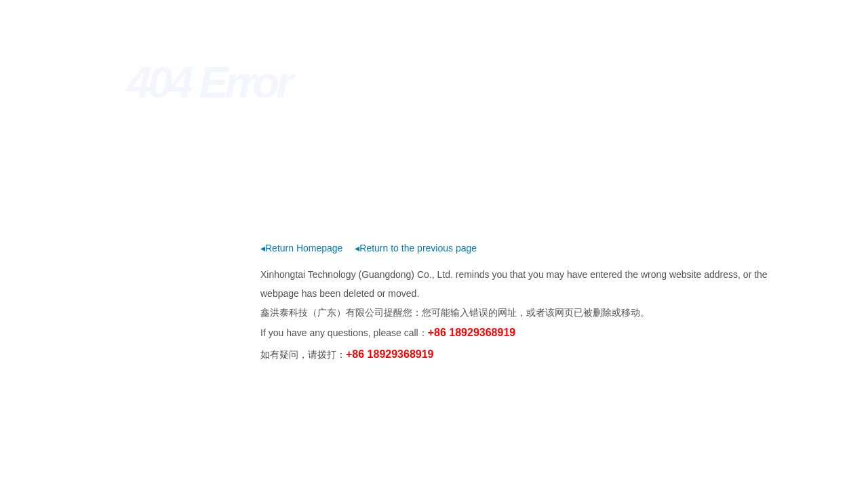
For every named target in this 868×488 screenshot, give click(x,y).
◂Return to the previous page (416, 248)
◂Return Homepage (301, 248)
